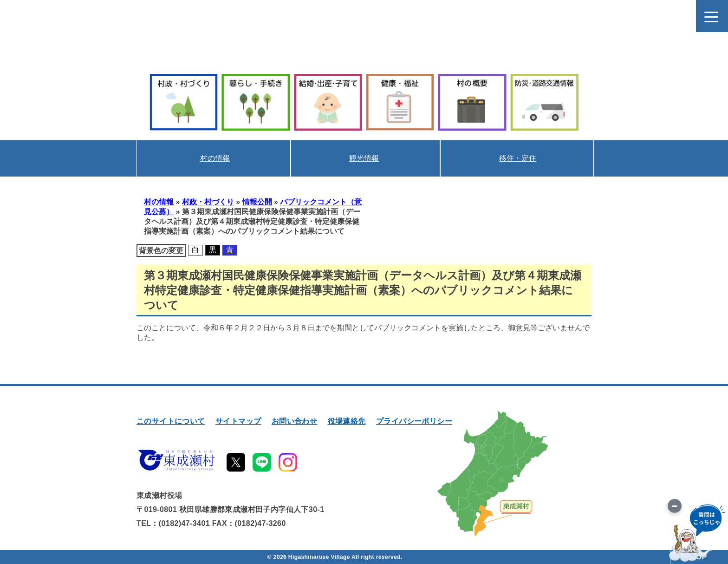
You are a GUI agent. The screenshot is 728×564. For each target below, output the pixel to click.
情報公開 (257, 202)
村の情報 (215, 158)
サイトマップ (238, 421)
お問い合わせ (294, 421)
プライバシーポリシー (414, 421)
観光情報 (364, 158)
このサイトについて (171, 421)
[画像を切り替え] (675, 506)
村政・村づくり (208, 202)
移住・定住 (518, 158)
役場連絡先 (347, 421)
